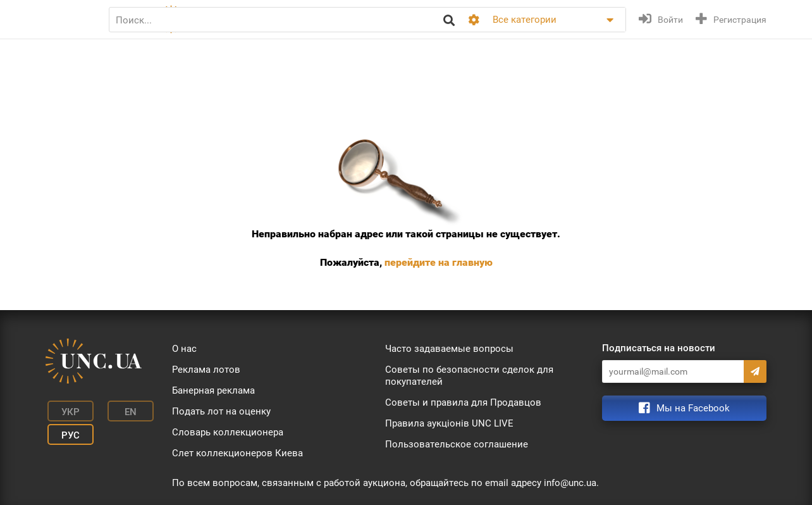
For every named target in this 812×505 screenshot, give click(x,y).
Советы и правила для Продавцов (463, 402)
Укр (65, 410)
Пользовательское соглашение (457, 444)
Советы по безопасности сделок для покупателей (469, 376)
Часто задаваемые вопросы (449, 349)
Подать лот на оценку (221, 411)
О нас (184, 349)
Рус (65, 429)
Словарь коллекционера (228, 432)
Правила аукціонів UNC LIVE (449, 423)
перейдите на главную (439, 262)
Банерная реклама (213, 390)
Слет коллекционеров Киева (237, 453)
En (117, 410)
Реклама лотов (206, 370)
